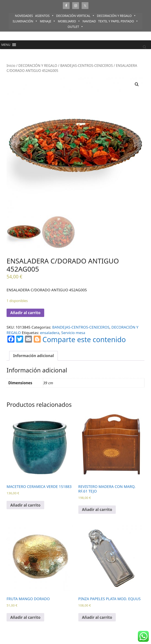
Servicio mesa (73, 333)
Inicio (11, 66)
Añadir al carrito (25, 313)
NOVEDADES (24, 16)
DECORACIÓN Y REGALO (117, 16)
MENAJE (48, 21)
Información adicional (33, 356)
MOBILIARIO (69, 21)
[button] (6, 45)
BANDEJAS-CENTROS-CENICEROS (86, 66)
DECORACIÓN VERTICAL (75, 16)
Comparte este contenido (84, 340)
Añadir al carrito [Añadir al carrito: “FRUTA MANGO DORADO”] (25, 617)
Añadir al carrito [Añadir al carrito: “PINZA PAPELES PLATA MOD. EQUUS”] (97, 617)
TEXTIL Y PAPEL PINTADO (118, 21)
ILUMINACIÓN (25, 21)
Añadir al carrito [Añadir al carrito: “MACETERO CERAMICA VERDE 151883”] (25, 505)
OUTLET (75, 27)
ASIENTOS (45, 16)
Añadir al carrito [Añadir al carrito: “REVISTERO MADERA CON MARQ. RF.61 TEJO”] (97, 510)
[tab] (33, 356)
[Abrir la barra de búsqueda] (145, 47)
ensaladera (50, 333)
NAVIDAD (89, 21)
